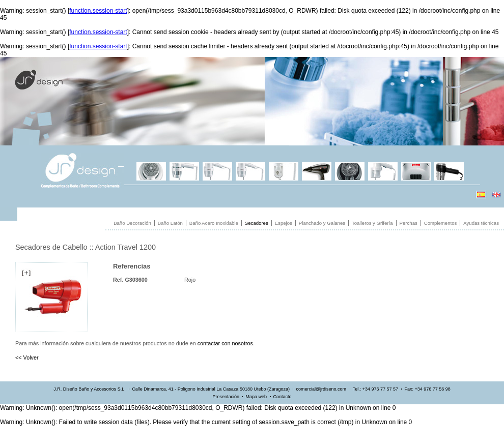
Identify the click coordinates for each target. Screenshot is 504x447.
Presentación (226, 397)
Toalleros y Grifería (372, 223)
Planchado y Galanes (322, 223)
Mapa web (256, 397)
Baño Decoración (132, 223)
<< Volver (27, 357)
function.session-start (98, 11)
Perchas (409, 223)
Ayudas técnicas (481, 223)
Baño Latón (170, 223)
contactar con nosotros (225, 343)
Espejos (284, 223)
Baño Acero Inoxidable (214, 223)
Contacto (283, 397)
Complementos (441, 223)
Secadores (257, 223)
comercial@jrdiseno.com (321, 389)
